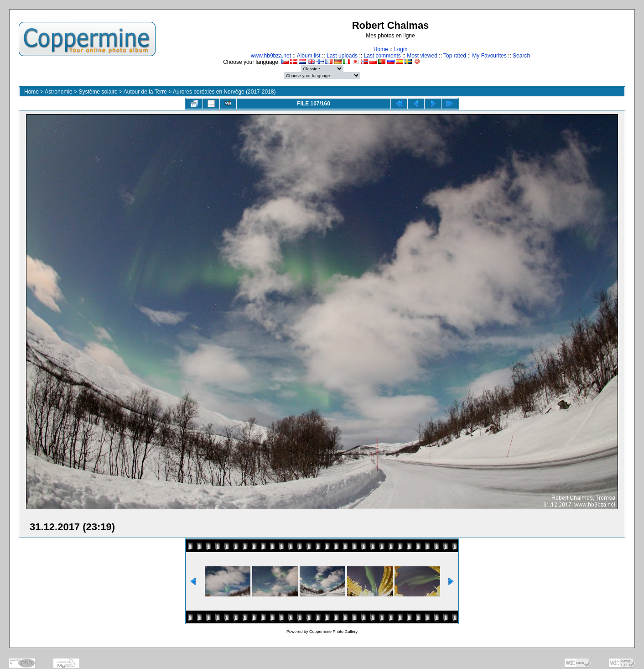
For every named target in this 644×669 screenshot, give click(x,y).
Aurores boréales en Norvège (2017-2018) (224, 92)
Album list (309, 56)
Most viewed (422, 56)
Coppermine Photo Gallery (333, 632)
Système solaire (98, 92)
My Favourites (489, 56)
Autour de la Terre (145, 92)
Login (401, 49)
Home (381, 49)
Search (521, 56)
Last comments (382, 56)
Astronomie (59, 92)
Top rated (455, 56)
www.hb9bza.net (271, 56)
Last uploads (342, 56)
